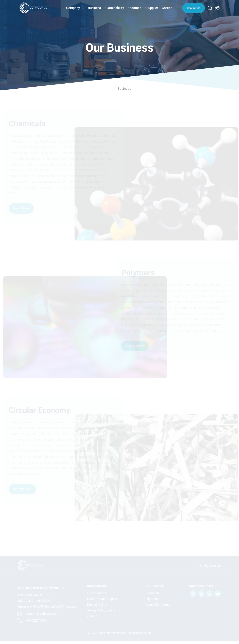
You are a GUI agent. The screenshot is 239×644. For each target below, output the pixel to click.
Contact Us (193, 8)
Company (75, 8)
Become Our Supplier (143, 8)
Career (167, 8)
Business (94, 8)
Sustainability (114, 8)
